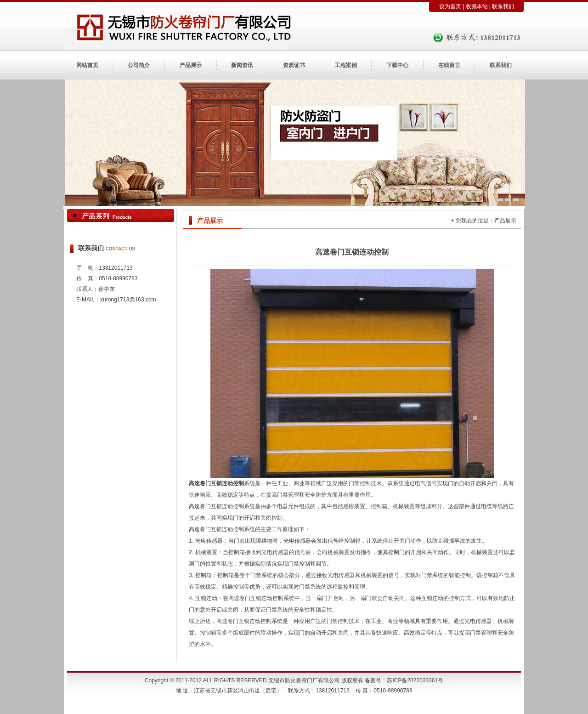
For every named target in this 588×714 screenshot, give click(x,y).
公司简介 (139, 65)
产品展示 (191, 65)
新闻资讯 (242, 65)
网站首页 (87, 65)
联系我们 (503, 6)
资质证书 (294, 65)
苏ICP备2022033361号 (415, 680)
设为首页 (450, 6)
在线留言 (449, 65)
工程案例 (346, 65)
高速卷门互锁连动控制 (216, 483)
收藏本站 (477, 6)
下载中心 (397, 65)
